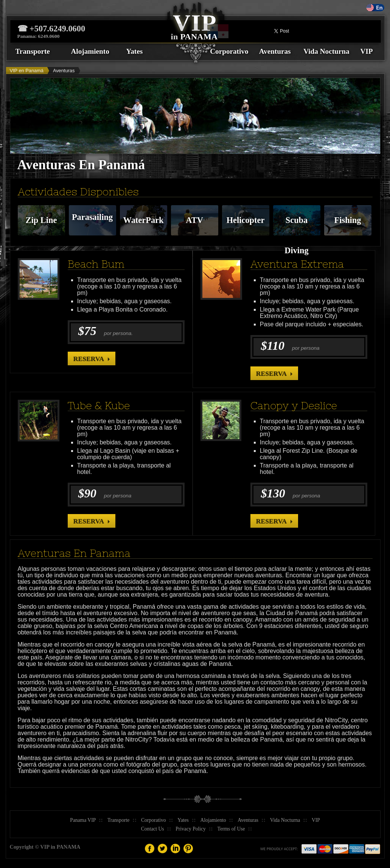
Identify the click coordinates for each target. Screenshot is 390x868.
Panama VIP (83, 820)
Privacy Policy (191, 829)
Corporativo (229, 51)
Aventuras (275, 51)
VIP (366, 51)
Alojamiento (90, 51)
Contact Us (153, 829)
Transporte (33, 51)
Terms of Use (231, 829)
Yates (135, 51)
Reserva (89, 359)
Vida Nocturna (326, 51)
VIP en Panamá (27, 71)
